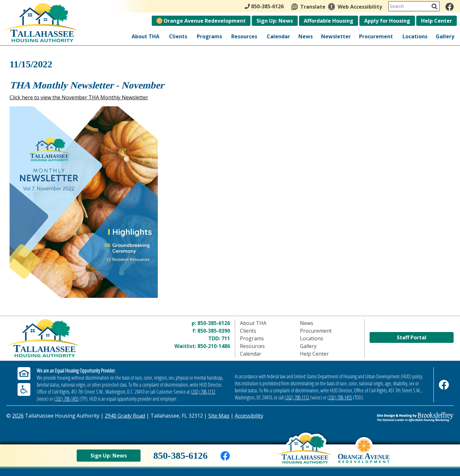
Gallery (445, 36)
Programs (209, 36)
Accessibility (249, 416)
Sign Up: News (275, 21)
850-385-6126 (214, 323)
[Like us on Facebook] (449, 7)
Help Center (437, 21)
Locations (415, 36)
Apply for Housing (387, 21)
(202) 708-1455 (66, 399)
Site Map (219, 416)
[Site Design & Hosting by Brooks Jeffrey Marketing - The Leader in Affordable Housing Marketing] (398, 417)
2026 (18, 416)
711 (226, 338)
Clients (178, 36)
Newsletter (336, 36)
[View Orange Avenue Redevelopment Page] (364, 456)
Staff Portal (412, 337)
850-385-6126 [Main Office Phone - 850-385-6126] (264, 6)
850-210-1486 (214, 346)
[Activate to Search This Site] (434, 6)
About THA (146, 36)
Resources (244, 36)
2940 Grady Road (125, 416)
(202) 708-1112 (203, 392)
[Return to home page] (62, 338)
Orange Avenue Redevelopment (201, 21)
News (306, 36)
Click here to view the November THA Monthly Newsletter (79, 97)
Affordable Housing (329, 21)
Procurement (376, 36)
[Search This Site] (414, 6)
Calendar (278, 36)
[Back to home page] (304, 454)
